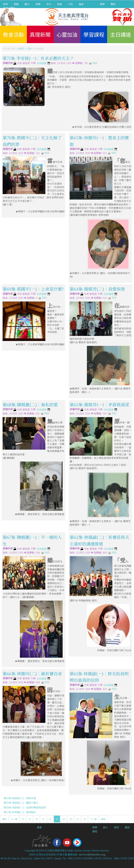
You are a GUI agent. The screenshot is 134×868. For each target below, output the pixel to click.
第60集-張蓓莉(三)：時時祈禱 (20, 798)
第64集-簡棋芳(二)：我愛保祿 (97, 289)
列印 (93, 63)
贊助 (113, 4)
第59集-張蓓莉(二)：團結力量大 (21, 803)
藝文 (27, 4)
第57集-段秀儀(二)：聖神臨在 (20, 812)
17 (50, 819)
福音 (81, 4)
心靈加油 (67, 34)
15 (37, 819)
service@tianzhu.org (92, 854)
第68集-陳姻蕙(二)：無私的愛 (30, 404)
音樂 (38, 4)
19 (64, 819)
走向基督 (42, 63)
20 (71, 819)
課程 (95, 831)
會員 (39, 827)
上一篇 (14, 819)
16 (43, 819)
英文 (49, 4)
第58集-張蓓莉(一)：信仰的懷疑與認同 (25, 807)
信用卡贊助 (9, 8)
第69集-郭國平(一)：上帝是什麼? (33, 289)
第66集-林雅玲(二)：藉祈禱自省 (32, 673)
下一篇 (94, 819)
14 (30, 819)
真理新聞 (40, 34)
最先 (4, 819)
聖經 (127, 827)
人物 (70, 4)
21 (78, 819)
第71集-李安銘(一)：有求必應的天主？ (38, 58)
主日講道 (121, 34)
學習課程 (94, 34)
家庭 (59, 4)
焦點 (16, 4)
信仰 (116, 827)
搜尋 (102, 4)
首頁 (5, 4)
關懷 (95, 827)
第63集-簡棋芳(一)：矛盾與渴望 (99, 404)
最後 (103, 819)
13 (23, 819)
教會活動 (13, 34)
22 (85, 819)
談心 (106, 827)
